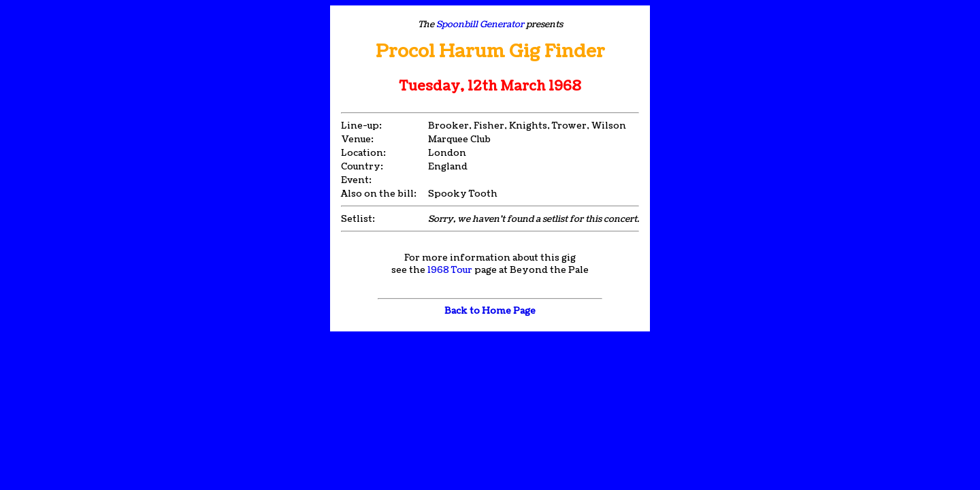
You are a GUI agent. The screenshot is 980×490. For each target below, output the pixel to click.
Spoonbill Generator (480, 24)
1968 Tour (450, 270)
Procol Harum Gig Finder (490, 51)
